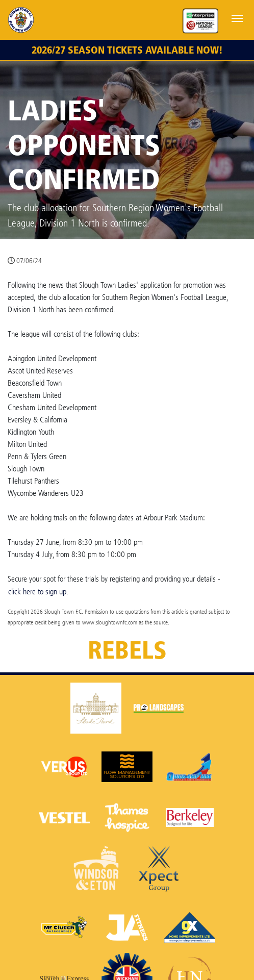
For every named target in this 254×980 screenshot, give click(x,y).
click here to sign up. (38, 592)
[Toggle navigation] (237, 17)
